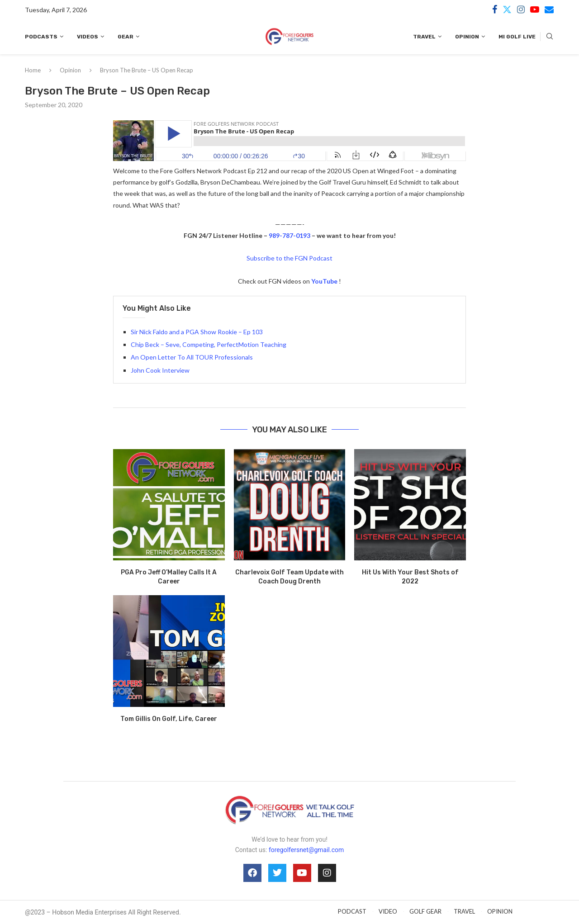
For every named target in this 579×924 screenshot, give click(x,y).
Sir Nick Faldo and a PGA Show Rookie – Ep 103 (197, 332)
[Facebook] (495, 9)
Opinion (467, 37)
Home (33, 70)
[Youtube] (535, 9)
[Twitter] (507, 9)
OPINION (500, 911)
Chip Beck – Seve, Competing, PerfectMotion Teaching (209, 344)
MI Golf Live (517, 37)
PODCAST (352, 911)
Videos (88, 37)
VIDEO (388, 911)
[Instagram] (521, 9)
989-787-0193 (289, 235)
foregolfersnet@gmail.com (306, 850)
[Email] (549, 9)
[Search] (550, 37)
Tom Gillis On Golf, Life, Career (169, 719)
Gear (126, 37)
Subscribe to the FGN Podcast (289, 258)
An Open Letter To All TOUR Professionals (192, 357)
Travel (424, 37)
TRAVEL (464, 911)
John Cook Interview (160, 370)
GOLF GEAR (425, 911)
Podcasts (41, 37)
